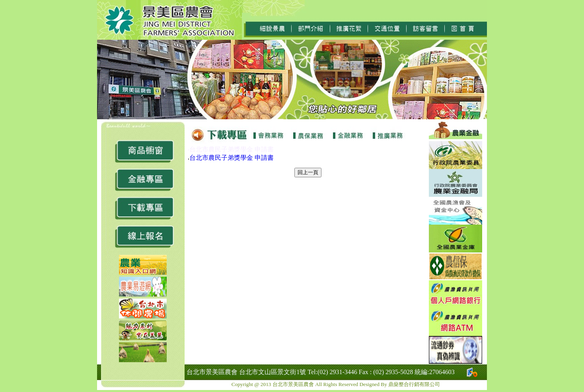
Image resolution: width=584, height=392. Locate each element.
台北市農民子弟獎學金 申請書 (232, 158)
